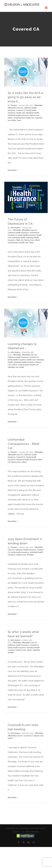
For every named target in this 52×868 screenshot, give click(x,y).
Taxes (19, 120)
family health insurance (27, 235)
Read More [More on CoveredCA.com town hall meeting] (12, 798)
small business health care (24, 118)
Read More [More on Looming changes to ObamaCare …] (12, 422)
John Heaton (15, 228)
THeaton (14, 105)
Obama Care (34, 115)
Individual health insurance (18, 115)
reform (10, 118)
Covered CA (21, 110)
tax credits (12, 120)
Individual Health (32, 113)
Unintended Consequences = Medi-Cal (24, 444)
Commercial (34, 233)
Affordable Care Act (15, 108)
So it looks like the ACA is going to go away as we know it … (26, 97)
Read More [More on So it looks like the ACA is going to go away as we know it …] (12, 170)
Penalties (30, 555)
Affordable (38, 105)
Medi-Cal (20, 240)
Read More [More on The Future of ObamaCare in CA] (12, 297)
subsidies (39, 118)
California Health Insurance (18, 233)
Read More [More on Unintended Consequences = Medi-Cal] (12, 521)
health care (21, 113)
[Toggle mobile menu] (46, 8)
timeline (11, 653)
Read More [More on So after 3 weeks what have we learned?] (12, 707)
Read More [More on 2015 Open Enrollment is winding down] (12, 614)
